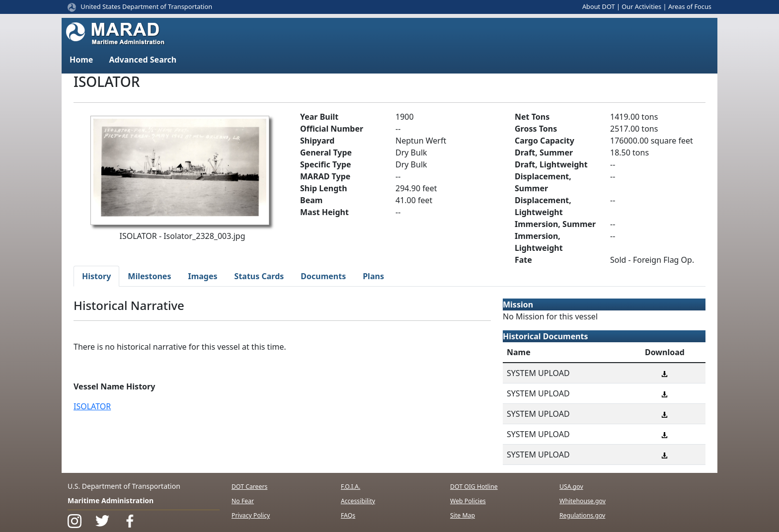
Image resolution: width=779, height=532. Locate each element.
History (96, 276)
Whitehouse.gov (583, 501)
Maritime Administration (111, 500)
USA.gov (571, 487)
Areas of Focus (690, 6)
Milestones (149, 276)
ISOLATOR (92, 406)
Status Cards (259, 276)
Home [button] (81, 60)
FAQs (348, 515)
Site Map (463, 515)
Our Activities (641, 6)
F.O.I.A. (351, 487)
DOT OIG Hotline (474, 487)
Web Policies (468, 501)
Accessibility (358, 501)
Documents (323, 276)
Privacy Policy (251, 515)
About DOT (599, 6)
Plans (373, 276)
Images (202, 276)
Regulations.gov (582, 515)
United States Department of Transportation (146, 6)
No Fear (243, 501)
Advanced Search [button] (143, 60)
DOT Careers (249, 487)
